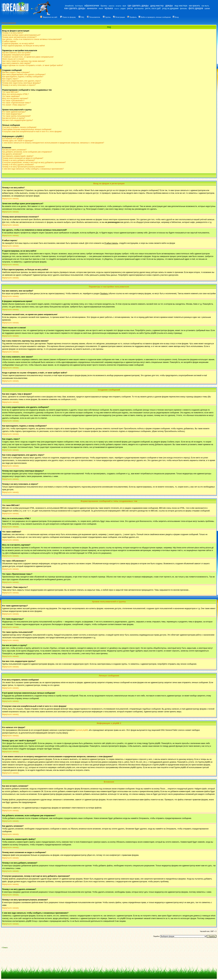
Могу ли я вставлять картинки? (15, 98)
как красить (194, 6)
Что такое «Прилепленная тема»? (17, 103)
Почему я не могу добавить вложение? (19, 160)
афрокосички (92, 6)
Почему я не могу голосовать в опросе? (19, 85)
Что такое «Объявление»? (13, 101)
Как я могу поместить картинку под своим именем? (24, 61)
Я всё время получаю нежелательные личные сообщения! (27, 129)
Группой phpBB (81, 730)
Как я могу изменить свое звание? (17, 63)
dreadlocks (69, 6)
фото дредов (196, 8)
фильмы (184, 8)
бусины (104, 6)
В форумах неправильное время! (16, 55)
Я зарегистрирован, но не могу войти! (18, 44)
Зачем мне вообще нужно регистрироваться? (21, 35)
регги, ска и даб (153, 8)
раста (130, 8)
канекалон (92, 8)
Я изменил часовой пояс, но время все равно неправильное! (28, 57)
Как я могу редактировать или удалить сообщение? (24, 74)
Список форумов (9, 23)
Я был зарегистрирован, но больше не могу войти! (23, 46)
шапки (207, 8)
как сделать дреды (75, 8)
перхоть (117, 9)
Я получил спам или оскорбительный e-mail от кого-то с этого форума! (32, 132)
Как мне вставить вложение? (14, 150)
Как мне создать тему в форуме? (16, 72)
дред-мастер (157, 6)
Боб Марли (79, 6)
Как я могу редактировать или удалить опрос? (22, 81)
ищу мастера (181, 6)
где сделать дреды (138, 6)
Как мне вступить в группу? (14, 118)
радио (123, 8)
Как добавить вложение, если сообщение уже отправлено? (27, 152)
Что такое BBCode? (10, 92)
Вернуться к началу (10, 199)
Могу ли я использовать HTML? (15, 94)
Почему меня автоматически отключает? (19, 37)
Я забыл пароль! (9, 41)
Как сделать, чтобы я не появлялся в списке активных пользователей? (32, 39)
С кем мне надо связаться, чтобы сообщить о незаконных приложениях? (33, 169)
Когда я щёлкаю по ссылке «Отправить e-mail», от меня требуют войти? (32, 65)
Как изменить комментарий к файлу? (18, 156)
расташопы (139, 8)
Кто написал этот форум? (13, 139)
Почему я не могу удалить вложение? (18, 165)
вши (124, 6)
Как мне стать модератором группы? (18, 120)
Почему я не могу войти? (13, 33)
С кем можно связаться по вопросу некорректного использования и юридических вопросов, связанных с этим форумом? (53, 143)
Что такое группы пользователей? (16, 116)
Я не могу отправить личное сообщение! (19, 127)
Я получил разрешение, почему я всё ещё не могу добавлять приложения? (34, 162)
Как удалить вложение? (12, 154)
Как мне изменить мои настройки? (17, 53)
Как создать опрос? (10, 79)
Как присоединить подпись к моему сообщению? (23, 77)
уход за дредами (170, 8)
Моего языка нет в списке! (13, 59)
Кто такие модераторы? (12, 114)
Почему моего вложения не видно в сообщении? (23, 158)
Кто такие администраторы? (14, 112)
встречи (119, 6)
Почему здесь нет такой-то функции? (18, 141)
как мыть (205, 6)
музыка (109, 8)
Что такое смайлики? (11, 96)
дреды (169, 6)
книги (101, 8)
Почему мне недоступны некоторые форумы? (21, 83)
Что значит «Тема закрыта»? (14, 105)
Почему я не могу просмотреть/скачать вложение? (23, 167)
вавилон (111, 6)
